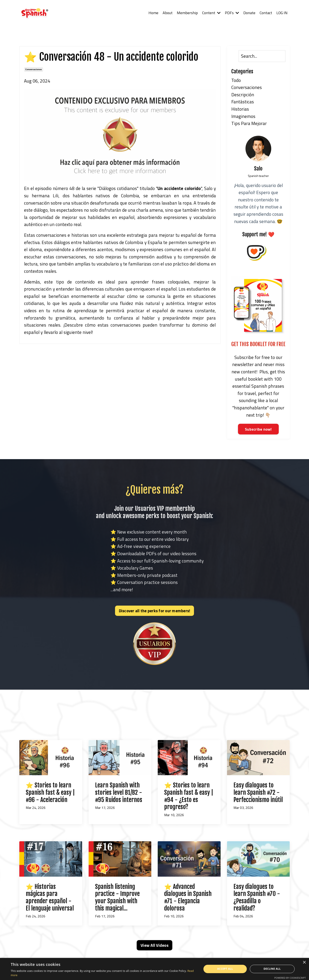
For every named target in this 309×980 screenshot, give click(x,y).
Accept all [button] (225, 969)
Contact (266, 13)
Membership (187, 13)
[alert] (154, 969)
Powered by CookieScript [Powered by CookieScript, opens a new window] (290, 978)
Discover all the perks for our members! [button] (155, 611)
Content (211, 13)
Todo (236, 80)
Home (153, 13)
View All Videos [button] (154, 945)
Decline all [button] (272, 969)
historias (240, 109)
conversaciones (34, 69)
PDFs (232, 13)
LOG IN (282, 13)
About (167, 13)
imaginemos (243, 116)
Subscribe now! (258, 429)
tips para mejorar (249, 123)
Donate (249, 13)
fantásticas (243, 102)
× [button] (304, 963)
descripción (243, 95)
